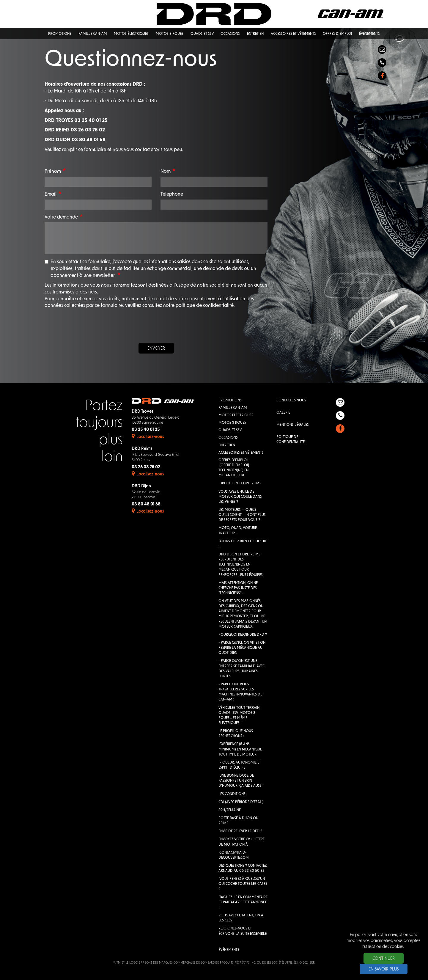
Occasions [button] (230, 34)
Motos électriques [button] (131, 34)
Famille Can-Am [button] (93, 34)
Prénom (53, 172)
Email (51, 194)
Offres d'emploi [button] (337, 34)
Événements (229, 950)
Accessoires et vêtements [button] (293, 34)
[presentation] (156, 327)
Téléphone (172, 194)
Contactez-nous (291, 401)
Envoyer (156, 349)
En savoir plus (384, 969)
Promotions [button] (60, 34)
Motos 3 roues (232, 423)
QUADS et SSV (230, 430)
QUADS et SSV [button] (202, 34)
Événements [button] (369, 34)
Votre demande (61, 217)
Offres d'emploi (233, 460)
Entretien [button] (255, 34)
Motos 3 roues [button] (170, 34)
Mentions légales (293, 425)
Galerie (283, 413)
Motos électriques (236, 415)
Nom (166, 172)
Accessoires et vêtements (241, 453)
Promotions (230, 401)
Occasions (228, 438)
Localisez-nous (148, 437)
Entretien (227, 445)
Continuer (384, 959)
